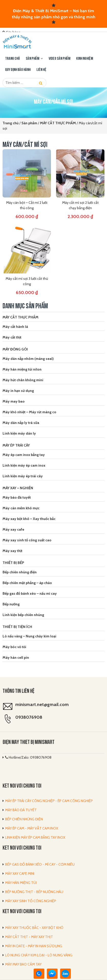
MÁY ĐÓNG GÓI (15, 349)
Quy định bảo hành (18, 70)
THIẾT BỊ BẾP (13, 563)
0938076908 (29, 717)
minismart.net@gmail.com (42, 705)
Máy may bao (14, 401)
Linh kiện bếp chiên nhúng (23, 615)
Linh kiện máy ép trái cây (23, 476)
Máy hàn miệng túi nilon (22, 369)
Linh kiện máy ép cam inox (24, 465)
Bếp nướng (11, 604)
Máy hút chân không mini (23, 380)
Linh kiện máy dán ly (19, 433)
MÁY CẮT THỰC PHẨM (21, 317)
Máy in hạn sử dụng (18, 391)
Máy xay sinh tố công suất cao (27, 540)
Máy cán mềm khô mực (21, 508)
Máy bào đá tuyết (17, 497)
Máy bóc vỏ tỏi (14, 647)
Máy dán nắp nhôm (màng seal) (28, 359)
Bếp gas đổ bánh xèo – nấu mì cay (30, 593)
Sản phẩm (32, 59)
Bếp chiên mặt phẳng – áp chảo (27, 583)
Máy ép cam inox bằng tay (24, 455)
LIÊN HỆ (41, 70)
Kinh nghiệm (85, 59)
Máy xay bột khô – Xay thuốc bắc (29, 519)
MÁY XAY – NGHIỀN (18, 488)
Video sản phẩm (59, 59)
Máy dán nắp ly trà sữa (21, 423)
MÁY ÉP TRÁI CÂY (16, 445)
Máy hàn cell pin (16, 657)
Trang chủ (12, 59)
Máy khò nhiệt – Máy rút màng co (29, 412)
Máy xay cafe (13, 529)
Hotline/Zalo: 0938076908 (28, 757)
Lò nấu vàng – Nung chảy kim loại (29, 636)
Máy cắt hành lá (15, 327)
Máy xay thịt (12, 551)
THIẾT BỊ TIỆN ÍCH (17, 627)
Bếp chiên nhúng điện (20, 572)
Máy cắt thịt (12, 337)
